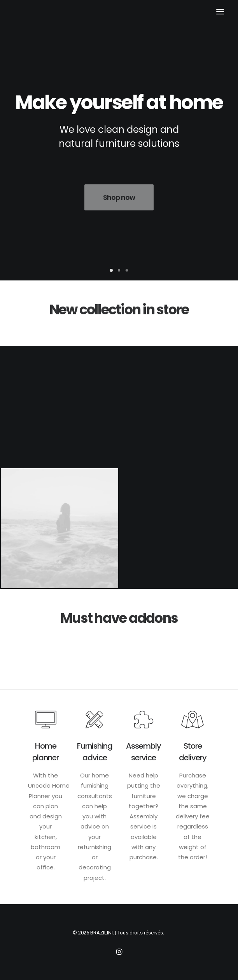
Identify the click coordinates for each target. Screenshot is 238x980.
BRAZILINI (101, 933)
